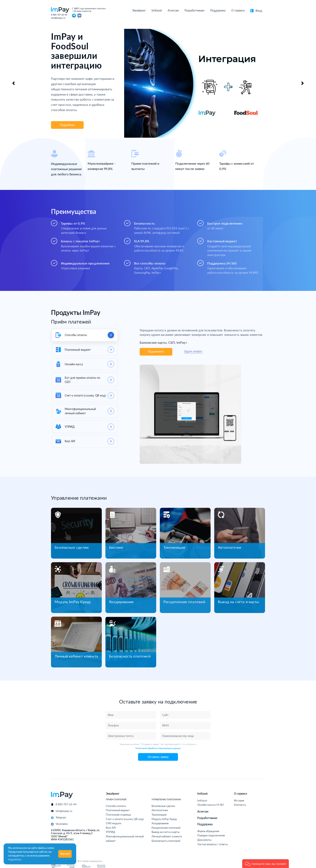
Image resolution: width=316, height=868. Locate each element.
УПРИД (110, 832)
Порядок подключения (211, 835)
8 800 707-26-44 (59, 15)
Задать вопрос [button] (193, 351)
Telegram (61, 818)
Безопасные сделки (72, 547)
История (239, 801)
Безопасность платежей (130, 656)
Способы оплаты (116, 806)
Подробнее (67, 125)
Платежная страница (118, 815)
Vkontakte (62, 824)
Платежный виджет (118, 810)
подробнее (15, 859)
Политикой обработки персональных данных (158, 748)
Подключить (156, 352)
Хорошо (65, 854)
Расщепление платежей (184, 602)
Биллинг (116, 547)
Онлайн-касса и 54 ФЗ (210, 805)
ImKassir (202, 801)
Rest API (111, 828)
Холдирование (121, 602)
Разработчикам (207, 818)
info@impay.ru (58, 18)
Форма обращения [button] (208, 831)
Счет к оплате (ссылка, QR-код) (125, 819)
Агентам (203, 811)
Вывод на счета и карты (238, 602)
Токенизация (174, 547)
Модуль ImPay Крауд (73, 602)
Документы (204, 840)
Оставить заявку (158, 757)
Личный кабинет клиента (76, 656)
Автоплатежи (229, 547)
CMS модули (113, 823)
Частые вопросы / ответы (213, 844)
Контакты (240, 805)
